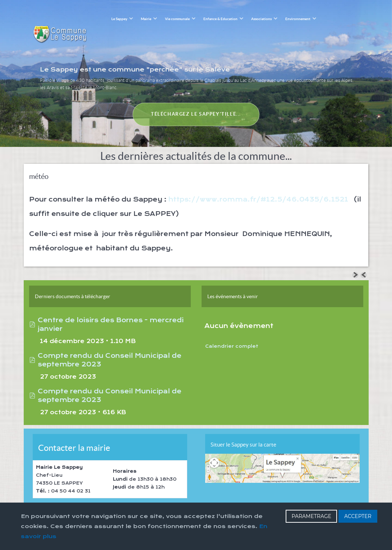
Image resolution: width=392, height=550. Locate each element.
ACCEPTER (358, 516)
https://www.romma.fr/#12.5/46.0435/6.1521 (258, 184)
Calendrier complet (232, 331)
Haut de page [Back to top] (244, 500)
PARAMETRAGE (311, 516)
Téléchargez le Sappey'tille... (196, 98)
